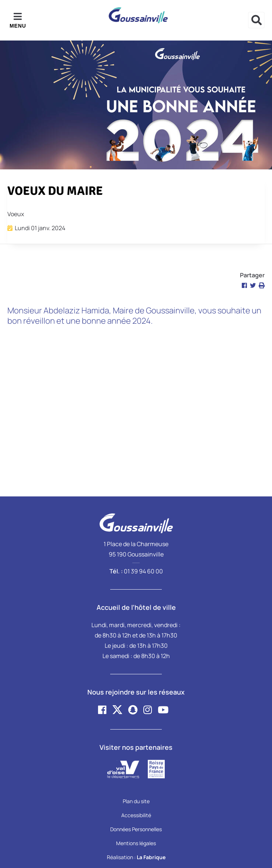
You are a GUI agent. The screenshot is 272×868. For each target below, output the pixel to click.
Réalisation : (136, 857)
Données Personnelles (136, 829)
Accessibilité (136, 815)
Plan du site (136, 801)
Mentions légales (136, 843)
